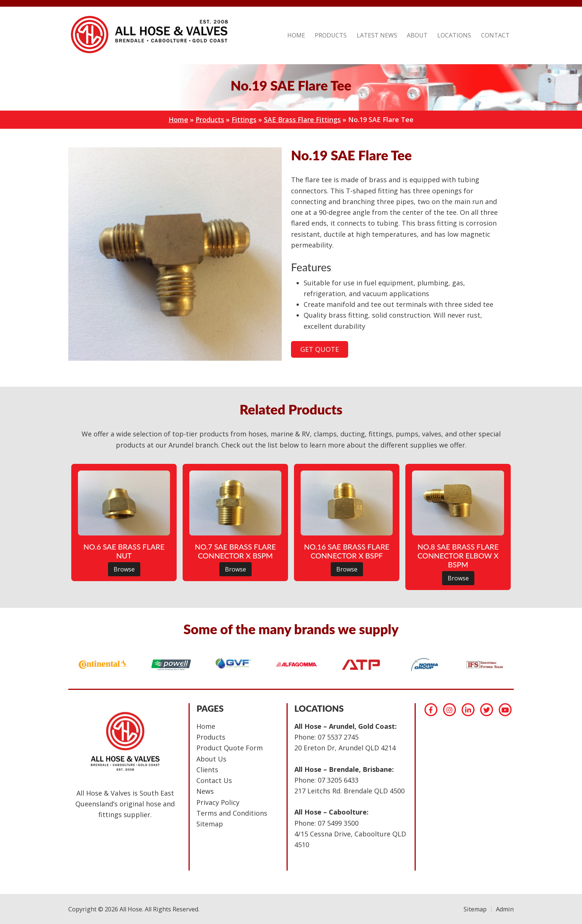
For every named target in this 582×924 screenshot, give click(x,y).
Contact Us (214, 780)
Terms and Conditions (232, 813)
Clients (207, 770)
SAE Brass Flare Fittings (302, 119)
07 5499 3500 (338, 823)
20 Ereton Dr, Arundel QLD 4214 (345, 748)
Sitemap (210, 824)
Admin (505, 909)
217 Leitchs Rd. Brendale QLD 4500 (349, 791)
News (205, 791)
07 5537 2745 (338, 737)
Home (178, 119)
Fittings (244, 119)
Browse (124, 569)
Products (210, 119)
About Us (211, 759)
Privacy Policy (218, 802)
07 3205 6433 (338, 780)
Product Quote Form (230, 748)
